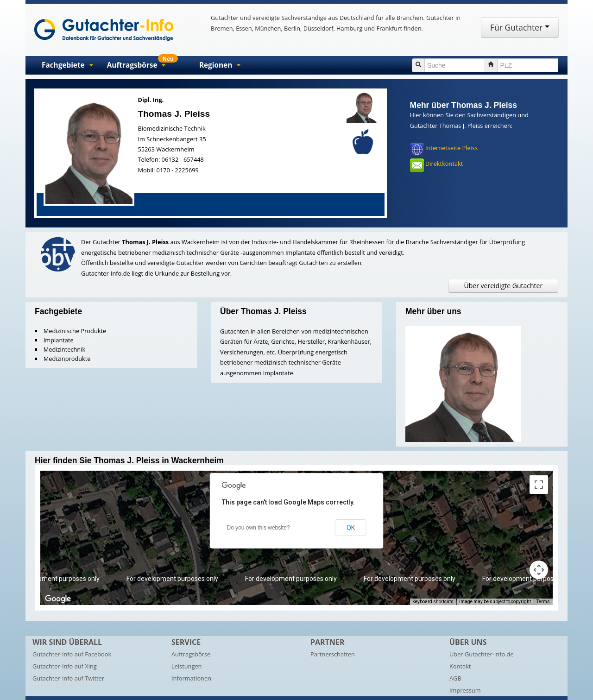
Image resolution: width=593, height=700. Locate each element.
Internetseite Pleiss (451, 148)
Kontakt (460, 666)
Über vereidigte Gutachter (504, 286)
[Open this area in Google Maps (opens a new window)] (58, 599)
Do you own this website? (259, 528)
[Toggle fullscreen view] (539, 485)
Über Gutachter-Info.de (482, 654)
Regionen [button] (220, 65)
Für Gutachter (520, 27)
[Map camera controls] (539, 570)
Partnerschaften (333, 654)
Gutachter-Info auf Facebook (72, 654)
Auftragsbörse (191, 654)
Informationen (191, 678)
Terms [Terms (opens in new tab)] (543, 602)
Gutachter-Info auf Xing (65, 666)
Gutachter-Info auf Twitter (68, 678)
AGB (455, 678)
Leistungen (186, 666)
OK (351, 528)
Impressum (465, 690)
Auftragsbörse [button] (142, 63)
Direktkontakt (444, 164)
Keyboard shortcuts (433, 602)
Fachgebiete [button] (67, 65)
